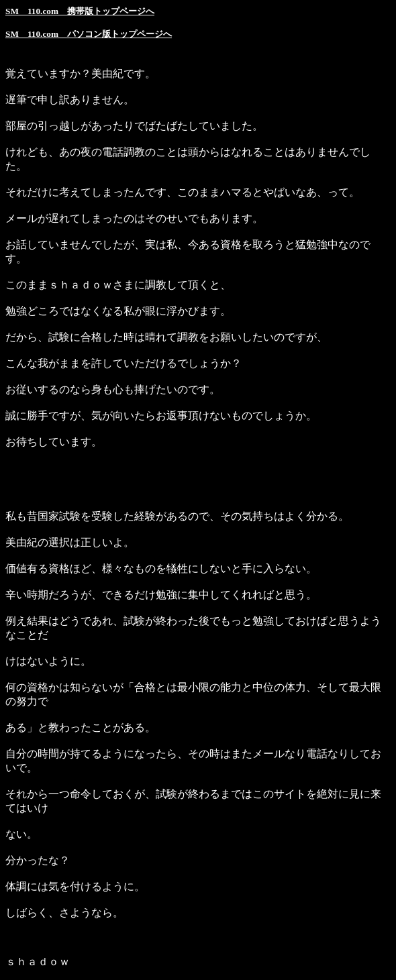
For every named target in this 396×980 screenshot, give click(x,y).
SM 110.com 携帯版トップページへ (80, 11)
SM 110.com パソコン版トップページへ (89, 34)
